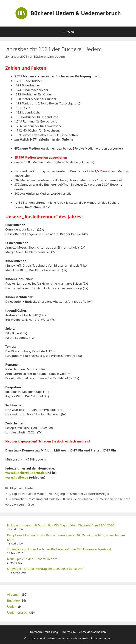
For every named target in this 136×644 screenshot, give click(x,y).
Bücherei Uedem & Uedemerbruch (76, 13)
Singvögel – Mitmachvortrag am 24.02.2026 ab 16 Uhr (45, 569)
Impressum (69, 632)
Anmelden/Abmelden (93, 632)
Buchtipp (13, 600)
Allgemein (16, 488)
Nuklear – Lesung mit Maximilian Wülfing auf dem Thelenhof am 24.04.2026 (61, 525)
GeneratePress (103, 638)
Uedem (30, 488)
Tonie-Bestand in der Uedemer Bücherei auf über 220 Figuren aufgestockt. (60, 549)
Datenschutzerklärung (44, 632)
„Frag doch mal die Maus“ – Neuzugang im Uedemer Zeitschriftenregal (59, 494)
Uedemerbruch (18, 612)
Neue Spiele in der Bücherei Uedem (32, 559)
